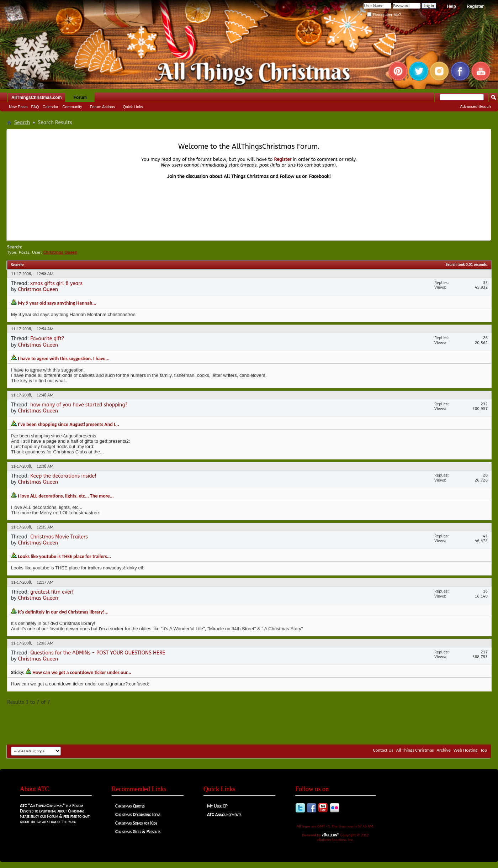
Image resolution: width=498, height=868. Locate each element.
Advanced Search (475, 106)
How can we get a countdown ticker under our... (82, 672)
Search (22, 123)
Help (451, 6)
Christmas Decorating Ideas (138, 814)
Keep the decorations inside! (63, 476)
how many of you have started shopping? (79, 405)
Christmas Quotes (130, 806)
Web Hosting (465, 750)
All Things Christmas (415, 750)
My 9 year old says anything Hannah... (57, 303)
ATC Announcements (224, 814)
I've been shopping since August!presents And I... (68, 424)
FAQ (35, 107)
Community (72, 107)
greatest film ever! (52, 592)
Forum (80, 98)
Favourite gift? (47, 339)
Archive (443, 750)
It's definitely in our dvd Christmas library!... (63, 612)
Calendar (51, 107)
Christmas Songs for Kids (136, 823)
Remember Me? (384, 15)
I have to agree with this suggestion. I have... (64, 359)
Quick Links (133, 107)
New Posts (18, 107)
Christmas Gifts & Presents (138, 832)
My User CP (217, 806)
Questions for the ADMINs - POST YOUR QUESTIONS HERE (98, 653)
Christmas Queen (38, 290)
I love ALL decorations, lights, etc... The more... (66, 496)
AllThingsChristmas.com (36, 98)
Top (484, 750)
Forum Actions (102, 107)
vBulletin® (331, 835)
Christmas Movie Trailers (59, 537)
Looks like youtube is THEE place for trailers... (64, 556)
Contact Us (383, 750)
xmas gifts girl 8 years (56, 283)
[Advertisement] (249, 723)
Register (475, 6)
